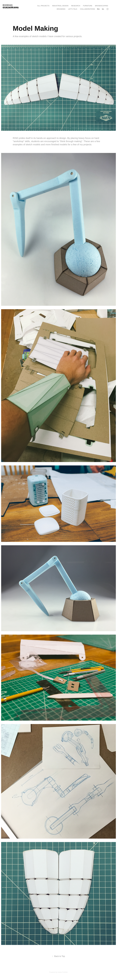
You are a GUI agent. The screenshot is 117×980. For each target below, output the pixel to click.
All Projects (43, 6)
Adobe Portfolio (63, 972)
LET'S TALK (73, 9)
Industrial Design (60, 6)
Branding (61, 9)
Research (76, 6)
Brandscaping (102, 6)
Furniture (88, 6)
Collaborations (87, 9)
